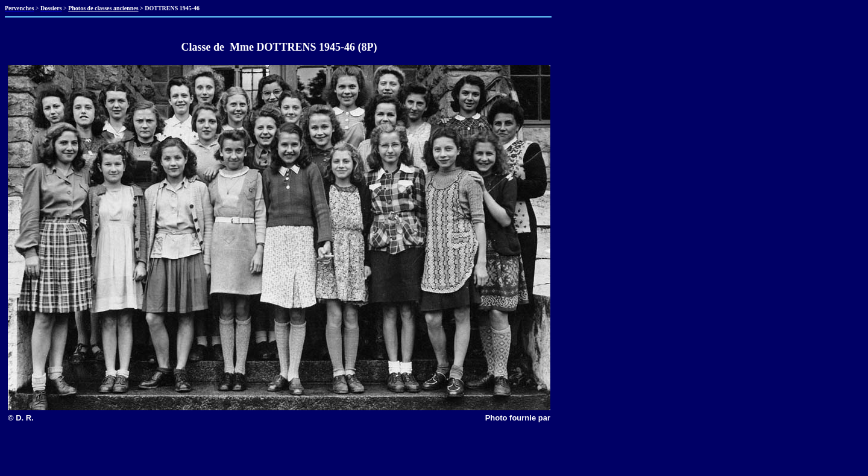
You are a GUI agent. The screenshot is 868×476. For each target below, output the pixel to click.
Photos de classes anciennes (103, 8)
